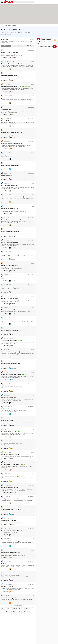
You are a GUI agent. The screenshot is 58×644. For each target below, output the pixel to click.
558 (23, 614)
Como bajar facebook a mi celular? (10, 499)
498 (13, 614)
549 (20, 614)
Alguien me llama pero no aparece (9, 488)
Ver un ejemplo (54, 44)
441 (9, 611)
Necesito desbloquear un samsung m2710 (11, 330)
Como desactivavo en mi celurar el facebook (12, 531)
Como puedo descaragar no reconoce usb (11, 220)
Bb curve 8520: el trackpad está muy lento (11, 375)
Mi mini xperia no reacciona (8, 420)
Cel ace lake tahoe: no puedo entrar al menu (12, 132)
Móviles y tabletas (12, 25)
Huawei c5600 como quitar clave (9, 75)
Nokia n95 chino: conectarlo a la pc (10, 208)
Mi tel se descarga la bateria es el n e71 (11, 231)
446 (22, 611)
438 (27, 609)
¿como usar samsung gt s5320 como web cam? (13, 98)
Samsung (3, 43)
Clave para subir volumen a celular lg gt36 (11, 541)
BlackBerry (11, 41)
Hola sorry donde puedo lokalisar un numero (12, 277)
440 (6, 611)
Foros (5, 25)
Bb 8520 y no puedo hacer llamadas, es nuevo (12, 155)
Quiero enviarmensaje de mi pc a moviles (11, 386)
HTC (15, 41)
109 (14, 609)
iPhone (25, 41)
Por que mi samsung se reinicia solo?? (10, 299)
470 (30, 611)
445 (19, 611)
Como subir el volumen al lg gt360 (9, 432)
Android (7, 41)
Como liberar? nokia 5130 (7, 320)
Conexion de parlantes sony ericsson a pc (11, 509)
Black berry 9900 (5, 409)
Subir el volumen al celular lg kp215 (10, 521)
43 (11, 609)
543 (18, 614)
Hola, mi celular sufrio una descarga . (10, 243)
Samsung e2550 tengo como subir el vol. (11, 363)
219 (17, 609)
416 (24, 609)
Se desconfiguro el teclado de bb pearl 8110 (12, 575)
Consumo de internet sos (7, 121)
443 (14, 611)
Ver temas (9, 34)
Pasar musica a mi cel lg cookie (9, 598)
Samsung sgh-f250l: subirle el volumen (11, 455)
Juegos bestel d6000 (6, 109)
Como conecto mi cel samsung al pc (10, 352)
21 (9, 609)
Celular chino (4, 564)
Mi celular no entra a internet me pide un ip (11, 144)
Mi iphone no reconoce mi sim (8, 310)
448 (24, 611)
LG (28, 41)
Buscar (32, 39)
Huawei (19, 41)
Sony (7, 43)
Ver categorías (4, 34)
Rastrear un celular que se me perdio (10, 52)
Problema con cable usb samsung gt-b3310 (12, 87)
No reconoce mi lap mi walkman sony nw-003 (12, 254)
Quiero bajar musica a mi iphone (9, 476)
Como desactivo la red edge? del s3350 (11, 287)
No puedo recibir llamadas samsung (10, 265)
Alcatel (3, 41)
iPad (22, 41)
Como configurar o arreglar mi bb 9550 (11, 552)
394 (22, 609)
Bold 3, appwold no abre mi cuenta (9, 186)
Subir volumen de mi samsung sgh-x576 (11, 165)
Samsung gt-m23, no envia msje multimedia (12, 64)
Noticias (39, 44)
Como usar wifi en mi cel (7, 587)
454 (27, 611)
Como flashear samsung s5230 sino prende (12, 443)
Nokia (31, 41)
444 (17, 611)
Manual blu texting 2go (7, 175)
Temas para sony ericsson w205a (9, 341)
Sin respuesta (18, 46)
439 (30, 609)
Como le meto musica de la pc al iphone (11, 465)
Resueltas (29, 46)
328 (19, 609)
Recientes (6, 46)
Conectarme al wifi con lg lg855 (9, 398)
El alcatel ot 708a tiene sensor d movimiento (12, 197)
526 (15, 614)
